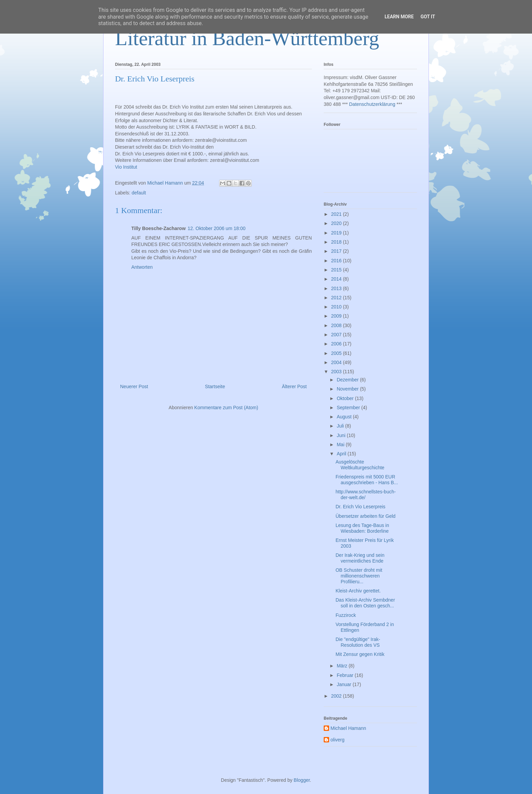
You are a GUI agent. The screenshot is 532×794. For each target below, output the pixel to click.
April (342, 454)
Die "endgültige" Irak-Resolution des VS (358, 642)
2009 (337, 316)
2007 (337, 335)
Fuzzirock (346, 615)
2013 (337, 288)
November (348, 389)
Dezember (348, 380)
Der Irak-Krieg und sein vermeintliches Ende (360, 558)
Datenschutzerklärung (372, 104)
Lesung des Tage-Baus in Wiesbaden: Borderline (362, 528)
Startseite (215, 386)
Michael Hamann (348, 728)
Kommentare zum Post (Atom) (226, 408)
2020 (337, 223)
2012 (337, 298)
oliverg (337, 740)
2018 (337, 242)
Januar (345, 684)
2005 (337, 353)
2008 (337, 325)
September (349, 408)
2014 (337, 279)
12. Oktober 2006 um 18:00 (216, 228)
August (345, 417)
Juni (342, 435)
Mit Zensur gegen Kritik (360, 654)
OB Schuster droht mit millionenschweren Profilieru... (359, 576)
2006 (337, 344)
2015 (337, 270)
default (139, 193)
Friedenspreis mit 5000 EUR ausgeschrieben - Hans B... (367, 480)
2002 (337, 696)
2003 (337, 372)
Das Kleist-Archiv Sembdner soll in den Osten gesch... (365, 603)
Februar (346, 675)
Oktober (346, 398)
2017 (337, 251)
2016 (337, 261)
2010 (337, 307)
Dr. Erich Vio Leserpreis (360, 507)
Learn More (399, 17)
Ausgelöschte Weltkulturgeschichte (360, 465)
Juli (341, 426)
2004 (337, 362)
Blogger (302, 780)
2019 (337, 233)
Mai (341, 445)
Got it (428, 17)
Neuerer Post (134, 386)
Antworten (142, 267)
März (343, 666)
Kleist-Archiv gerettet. (358, 591)
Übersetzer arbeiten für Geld (366, 516)
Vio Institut (126, 167)
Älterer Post (294, 386)
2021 (337, 214)
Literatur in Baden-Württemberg (247, 38)
